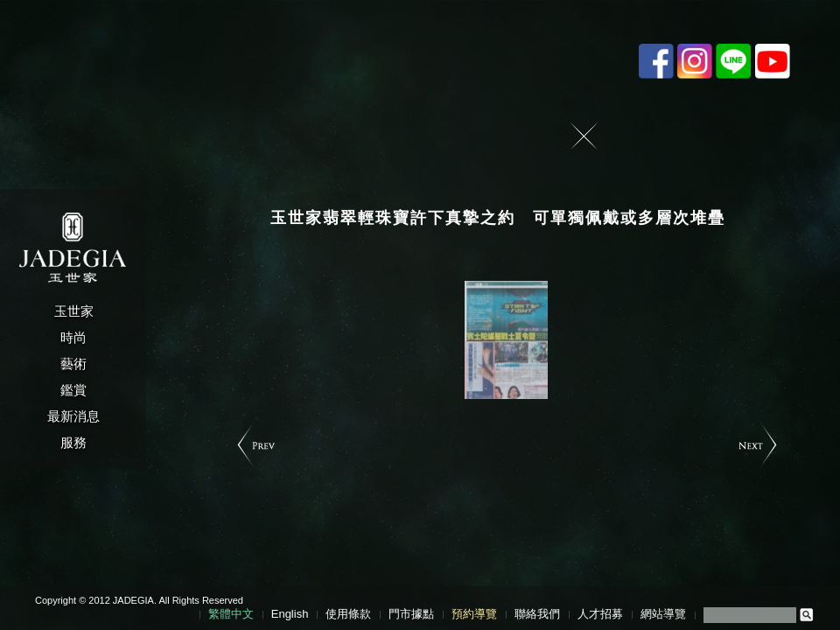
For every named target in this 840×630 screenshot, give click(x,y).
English (290, 614)
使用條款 (348, 614)
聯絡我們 (537, 614)
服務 (73, 442)
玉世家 (74, 311)
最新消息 (73, 416)
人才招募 (600, 614)
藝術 (73, 364)
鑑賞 (73, 390)
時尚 (73, 337)
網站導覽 (663, 614)
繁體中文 (231, 614)
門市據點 (411, 614)
